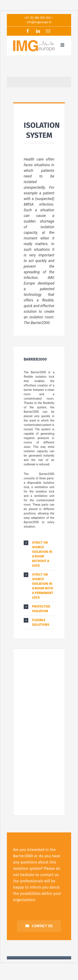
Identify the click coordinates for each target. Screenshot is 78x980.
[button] (39, 554)
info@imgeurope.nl (39, 22)
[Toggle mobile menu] (63, 45)
